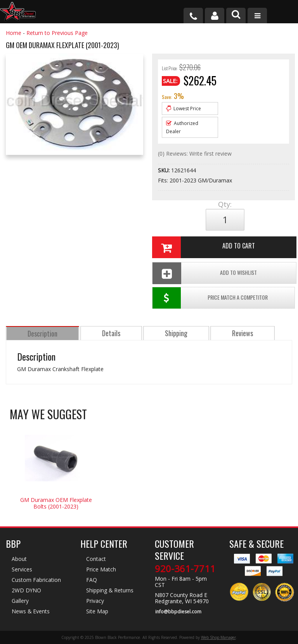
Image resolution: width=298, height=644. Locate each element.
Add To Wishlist (204, 273)
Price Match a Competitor (210, 299)
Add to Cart (203, 247)
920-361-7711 (185, 569)
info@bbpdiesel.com (178, 612)
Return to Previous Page (57, 33)
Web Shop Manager (218, 637)
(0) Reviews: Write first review (195, 154)
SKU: (165, 170)
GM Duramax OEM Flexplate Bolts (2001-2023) (56, 504)
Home (14, 33)
